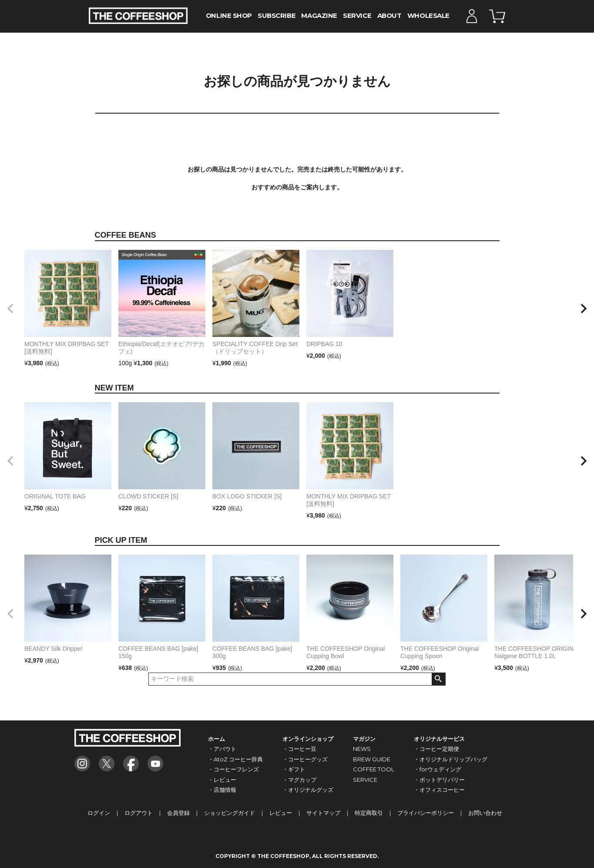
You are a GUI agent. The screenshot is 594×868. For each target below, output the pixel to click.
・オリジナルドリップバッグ (451, 759)
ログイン (99, 813)
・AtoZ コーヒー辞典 (235, 759)
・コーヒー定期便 (436, 749)
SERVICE (357, 16)
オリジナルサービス (439, 739)
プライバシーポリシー (426, 813)
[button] (10, 309)
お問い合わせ (485, 813)
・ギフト (294, 769)
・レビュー (222, 780)
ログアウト (139, 813)
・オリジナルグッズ (308, 790)
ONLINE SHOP (229, 16)
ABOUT (389, 16)
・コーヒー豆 (299, 749)
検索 (438, 679)
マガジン (364, 739)
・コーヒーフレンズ (233, 769)
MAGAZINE (319, 16)
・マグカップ (299, 780)
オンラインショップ (308, 739)
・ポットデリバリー (439, 780)
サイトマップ (323, 813)
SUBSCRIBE (277, 16)
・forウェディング (438, 769)
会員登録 (178, 813)
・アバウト (222, 749)
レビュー (281, 813)
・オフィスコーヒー (439, 790)
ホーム (216, 739)
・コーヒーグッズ (305, 759)
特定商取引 (369, 813)
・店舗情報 (222, 790)
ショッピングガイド (230, 813)
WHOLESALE (428, 16)
